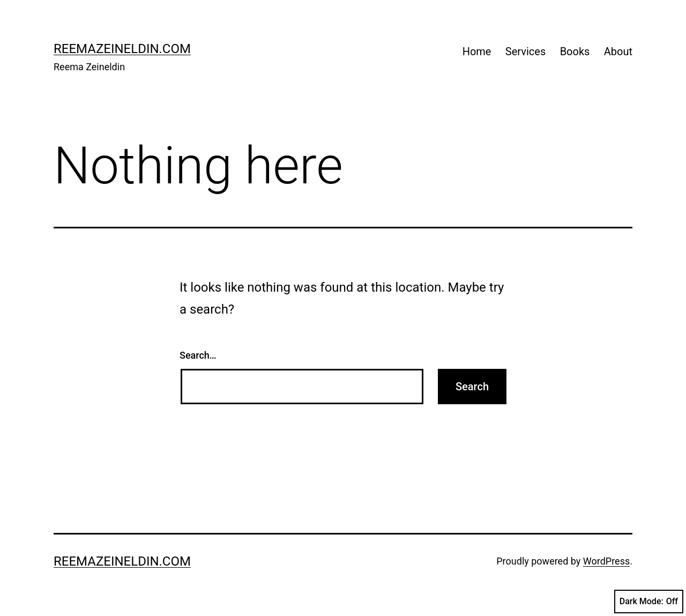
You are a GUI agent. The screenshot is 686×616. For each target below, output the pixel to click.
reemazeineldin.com (122, 49)
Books (575, 51)
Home (477, 51)
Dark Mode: (649, 602)
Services (525, 51)
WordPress (606, 561)
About (618, 51)
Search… (198, 355)
